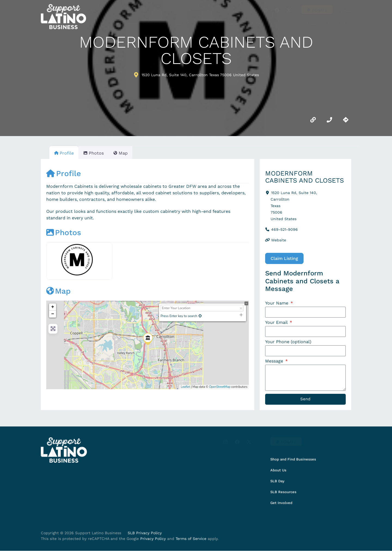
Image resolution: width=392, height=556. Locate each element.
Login (346, 11)
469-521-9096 (284, 229)
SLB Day (186, 23)
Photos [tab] (97, 153)
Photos (64, 233)
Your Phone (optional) (288, 343)
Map (59, 291)
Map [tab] (127, 153)
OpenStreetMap (220, 387)
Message (275, 363)
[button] (317, 10)
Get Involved (303, 23)
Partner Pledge (223, 23)
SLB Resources (265, 23)
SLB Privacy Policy (145, 538)
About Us (339, 23)
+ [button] (53, 307)
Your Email (277, 323)
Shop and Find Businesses (139, 23)
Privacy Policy (153, 543)
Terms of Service (191, 543)
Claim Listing (284, 258)
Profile (64, 173)
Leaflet (185, 387)
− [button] (53, 314)
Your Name (277, 303)
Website (279, 240)
